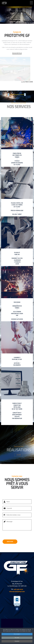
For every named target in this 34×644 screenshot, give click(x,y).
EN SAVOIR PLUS (17, 53)
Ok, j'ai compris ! (17, 634)
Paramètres (17, 641)
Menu (31, 3)
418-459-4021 (18, 589)
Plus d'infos (17, 638)
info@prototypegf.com (17, 591)
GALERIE (19, 455)
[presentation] (14, 536)
